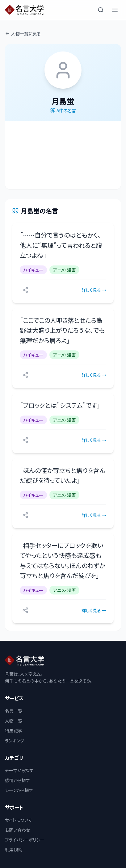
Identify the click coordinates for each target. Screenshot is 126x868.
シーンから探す (19, 790)
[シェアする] (25, 290)
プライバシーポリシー (25, 840)
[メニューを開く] (115, 10)
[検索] (101, 10)
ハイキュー (33, 270)
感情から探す (17, 780)
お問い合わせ (17, 830)
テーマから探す (19, 770)
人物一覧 (14, 721)
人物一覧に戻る (23, 33)
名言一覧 (14, 711)
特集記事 (14, 731)
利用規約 (14, 850)
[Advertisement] (63, 155)
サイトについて (19, 820)
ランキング (15, 741)
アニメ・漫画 (64, 270)
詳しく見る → (94, 290)
